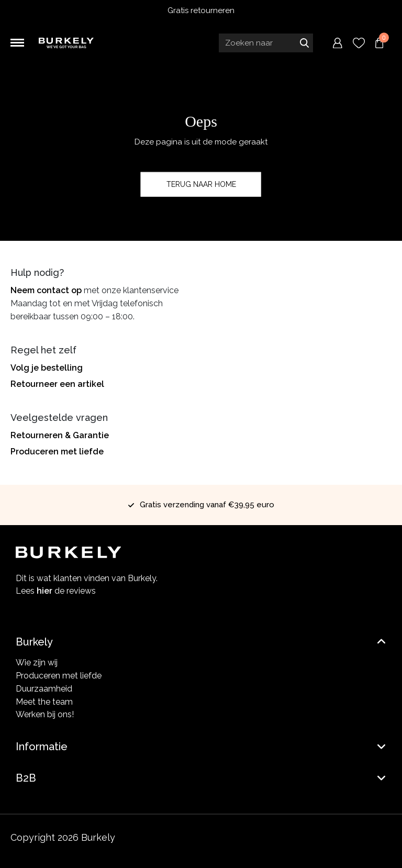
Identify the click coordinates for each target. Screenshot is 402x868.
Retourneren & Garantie (60, 435)
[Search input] (266, 43)
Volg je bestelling (47, 368)
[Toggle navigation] (17, 43)
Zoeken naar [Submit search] (304, 43)
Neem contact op (46, 290)
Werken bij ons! (45, 714)
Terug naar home (201, 184)
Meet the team (44, 702)
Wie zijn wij (37, 663)
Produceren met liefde (57, 452)
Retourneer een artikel (57, 384)
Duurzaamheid (44, 689)
